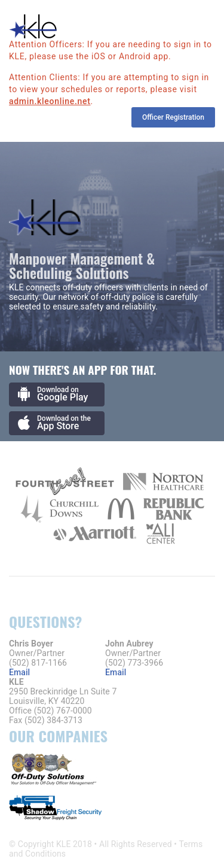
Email (19, 672)
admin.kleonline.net (50, 101)
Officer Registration (173, 117)
